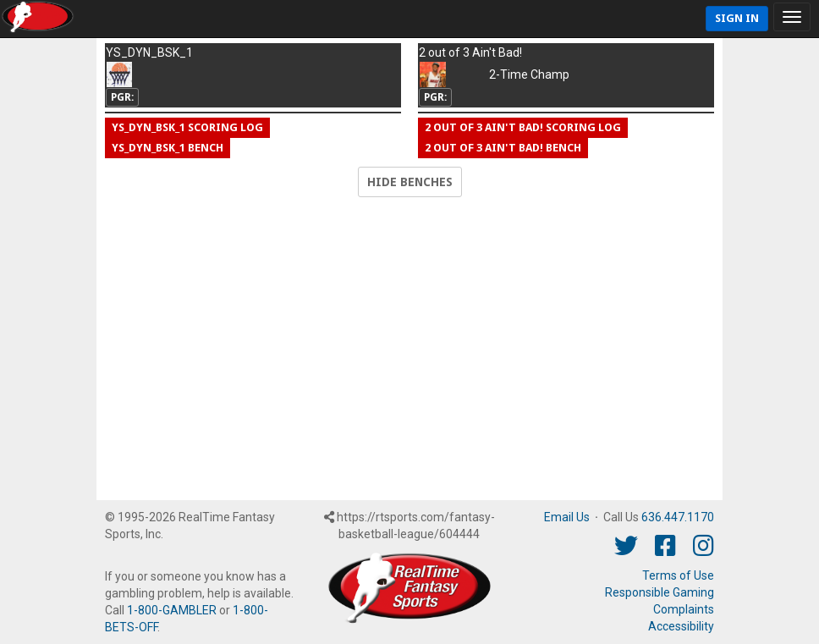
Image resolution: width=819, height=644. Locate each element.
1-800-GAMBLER (172, 610)
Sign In (737, 18)
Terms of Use (678, 575)
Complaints (684, 609)
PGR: (122, 97)
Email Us (567, 517)
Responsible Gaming (660, 592)
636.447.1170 (678, 517)
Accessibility (681, 626)
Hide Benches (410, 182)
